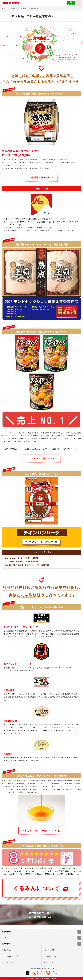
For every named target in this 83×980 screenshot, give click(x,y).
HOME (4, 8)
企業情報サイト (41, 944)
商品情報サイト (41, 932)
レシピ (41, 938)
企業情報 (12, 8)
